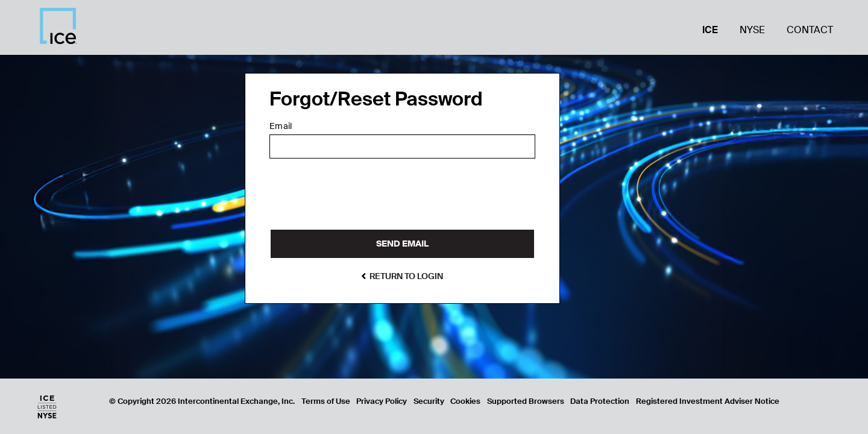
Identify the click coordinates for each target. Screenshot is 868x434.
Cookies (465, 401)
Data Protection (600, 401)
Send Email (402, 244)
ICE (710, 30)
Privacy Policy (382, 401)
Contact (810, 30)
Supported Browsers (526, 401)
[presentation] (361, 198)
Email (281, 126)
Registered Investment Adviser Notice (708, 401)
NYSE (752, 30)
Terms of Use (326, 401)
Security (429, 401)
